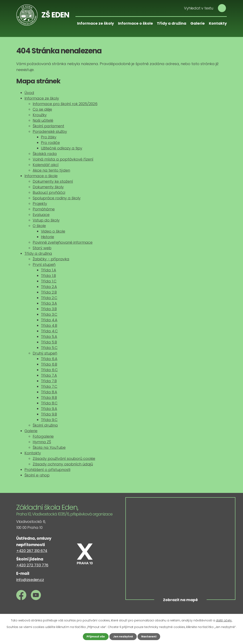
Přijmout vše (94, 636)
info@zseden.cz (30, 580)
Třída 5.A (49, 337)
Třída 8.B (49, 398)
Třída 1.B (48, 276)
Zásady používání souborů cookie (64, 459)
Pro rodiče (50, 143)
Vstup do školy (46, 220)
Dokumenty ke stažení (53, 181)
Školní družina (45, 425)
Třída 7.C (49, 386)
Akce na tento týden (51, 170)
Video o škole (53, 231)
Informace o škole (135, 23)
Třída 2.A (49, 287)
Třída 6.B (49, 364)
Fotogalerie (43, 436)
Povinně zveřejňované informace (63, 242)
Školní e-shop (37, 475)
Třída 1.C (49, 281)
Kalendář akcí (46, 165)
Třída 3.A (49, 303)
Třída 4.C (49, 331)
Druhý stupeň (45, 353)
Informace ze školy (95, 23)
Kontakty (218, 23)
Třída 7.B (49, 381)
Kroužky (40, 115)
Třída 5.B (49, 342)
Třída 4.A (49, 320)
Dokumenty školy (48, 187)
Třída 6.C (49, 370)
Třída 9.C (49, 420)
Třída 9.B (49, 414)
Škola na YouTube (49, 447)
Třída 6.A (49, 359)
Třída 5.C (49, 348)
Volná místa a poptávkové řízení (63, 159)
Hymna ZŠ (42, 442)
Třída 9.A (49, 409)
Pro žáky (49, 137)
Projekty (40, 204)
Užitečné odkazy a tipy (62, 148)
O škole (39, 226)
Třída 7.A (49, 375)
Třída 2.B (49, 292)
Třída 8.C (49, 403)
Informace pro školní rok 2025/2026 (65, 104)
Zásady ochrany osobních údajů (63, 464)
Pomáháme (44, 209)
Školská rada (45, 154)
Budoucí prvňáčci (49, 192)
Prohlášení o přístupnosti (47, 470)
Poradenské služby (50, 131)
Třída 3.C (49, 314)
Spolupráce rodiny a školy (57, 198)
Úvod (29, 93)
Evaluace (41, 215)
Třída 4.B (49, 325)
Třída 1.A (49, 270)
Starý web (42, 248)
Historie (47, 237)
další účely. (224, 620)
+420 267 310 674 (32, 551)
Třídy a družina (172, 23)
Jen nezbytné (123, 636)
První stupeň (44, 265)
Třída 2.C (49, 298)
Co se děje (42, 109)
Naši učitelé (43, 120)
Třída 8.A (49, 392)
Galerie (198, 23)
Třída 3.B (49, 309)
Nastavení (150, 636)
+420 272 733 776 (32, 565)
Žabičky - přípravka (51, 259)
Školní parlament (48, 126)
